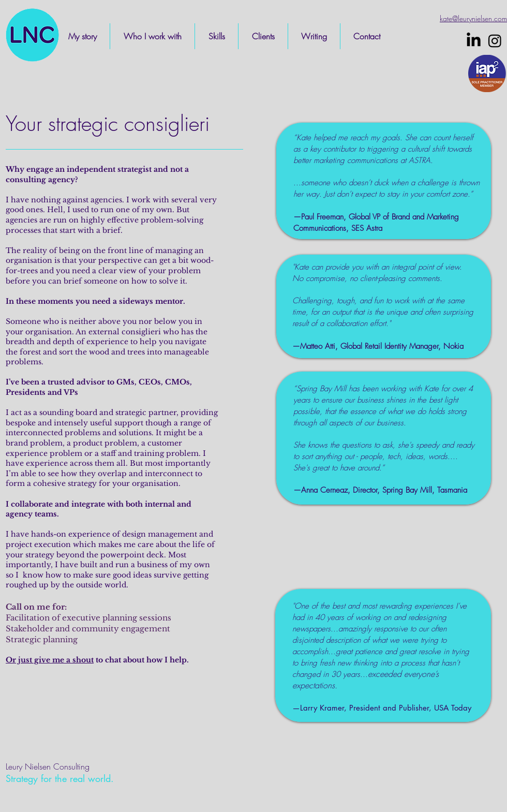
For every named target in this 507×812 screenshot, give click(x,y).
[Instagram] (495, 41)
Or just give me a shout (50, 660)
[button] (152, 36)
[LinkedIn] (474, 41)
